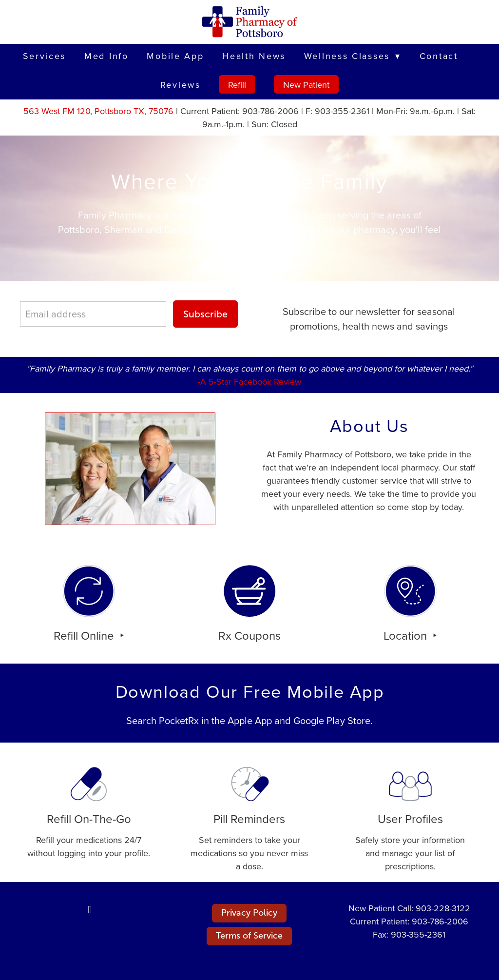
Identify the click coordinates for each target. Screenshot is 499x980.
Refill (237, 85)
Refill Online (85, 635)
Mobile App (175, 56)
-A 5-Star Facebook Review (249, 382)
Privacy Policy (249, 913)
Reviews (181, 85)
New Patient (306, 85)
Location (407, 635)
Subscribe (205, 314)
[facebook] (90, 909)
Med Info (106, 56)
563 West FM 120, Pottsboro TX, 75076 (98, 111)
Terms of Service (249, 936)
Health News (254, 56)
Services (45, 56)
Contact (439, 56)
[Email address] (93, 314)
